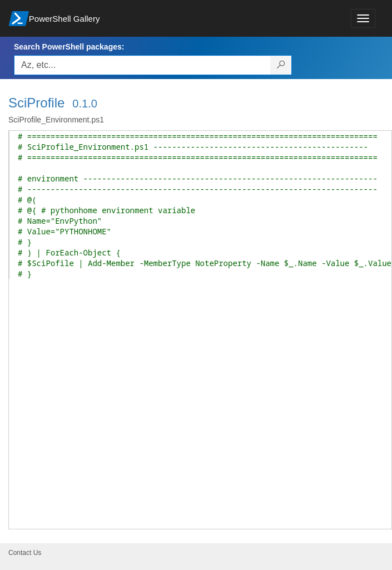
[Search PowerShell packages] (281, 65)
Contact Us (25, 553)
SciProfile (36, 103)
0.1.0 (85, 104)
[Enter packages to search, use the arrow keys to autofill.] (142, 65)
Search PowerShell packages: (69, 47)
